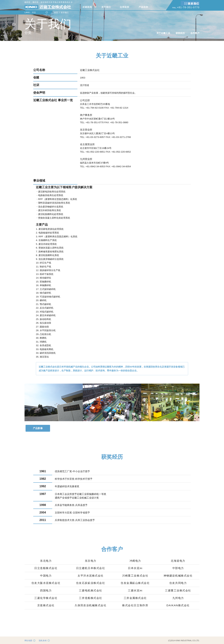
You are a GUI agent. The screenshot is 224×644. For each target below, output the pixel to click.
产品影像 (38, 428)
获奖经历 (180, 33)
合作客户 (195, 33)
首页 (56, 13)
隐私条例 (43, 641)
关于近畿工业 (163, 33)
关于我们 (65, 13)
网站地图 (28, 641)
